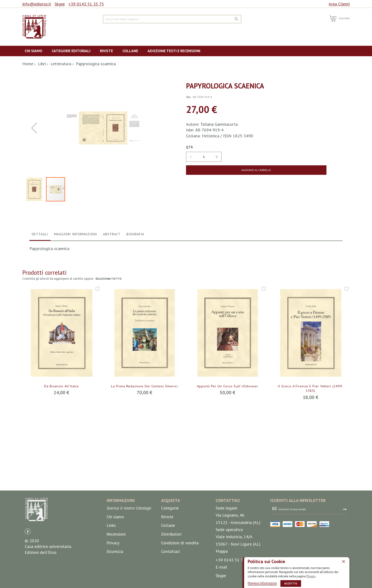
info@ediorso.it (37, 4)
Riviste (167, 546)
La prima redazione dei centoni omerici (144, 485)
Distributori (171, 563)
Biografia (135, 333)
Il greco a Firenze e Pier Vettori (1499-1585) (310, 488)
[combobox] (172, 19)
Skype (60, 4)
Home (28, 64)
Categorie (170, 537)
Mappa (222, 580)
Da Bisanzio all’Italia (61, 485)
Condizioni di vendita (180, 572)
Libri (42, 64)
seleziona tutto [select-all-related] (109, 378)
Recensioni (116, 563)
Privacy (311, 576)
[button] (34, 177)
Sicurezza (115, 581)
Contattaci (170, 581)
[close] (344, 561)
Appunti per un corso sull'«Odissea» (227, 485)
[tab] (40, 334)
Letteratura (61, 64)
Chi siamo (115, 546)
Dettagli (40, 333)
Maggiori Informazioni (76, 333)
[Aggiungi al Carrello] (223, 170)
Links (111, 554)
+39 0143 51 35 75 (86, 4)
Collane (168, 554)
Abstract (112, 333)
